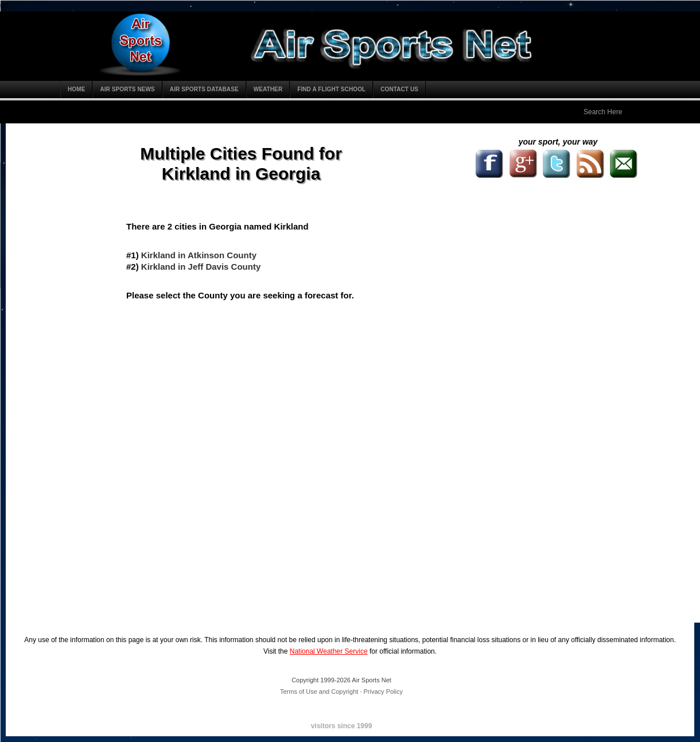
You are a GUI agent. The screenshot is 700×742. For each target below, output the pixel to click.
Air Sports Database (204, 89)
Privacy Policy (383, 692)
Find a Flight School (331, 89)
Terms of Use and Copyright (319, 692)
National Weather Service (329, 651)
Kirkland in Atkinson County (199, 255)
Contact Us (399, 89)
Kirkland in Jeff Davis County (201, 267)
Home (76, 89)
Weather (268, 89)
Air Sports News (127, 89)
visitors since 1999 (342, 726)
